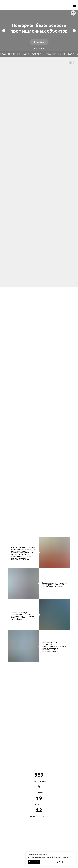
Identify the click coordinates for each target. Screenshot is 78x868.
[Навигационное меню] (74, 6)
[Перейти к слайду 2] (37, 48)
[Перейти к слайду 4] (41, 48)
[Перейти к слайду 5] (43, 48)
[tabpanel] (39, 603)
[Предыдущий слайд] (4, 31)
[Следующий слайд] (74, 31)
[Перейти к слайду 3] (39, 48)
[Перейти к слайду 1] (35, 48)
